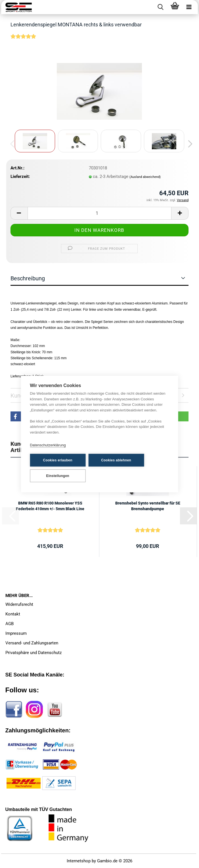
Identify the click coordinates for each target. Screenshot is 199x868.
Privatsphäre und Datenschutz (33, 653)
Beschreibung (28, 278)
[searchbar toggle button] (161, 7)
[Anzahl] (99, 213)
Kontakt (13, 614)
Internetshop (79, 861)
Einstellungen (58, 476)
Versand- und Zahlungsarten (32, 643)
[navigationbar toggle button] (189, 7)
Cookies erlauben (58, 460)
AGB (10, 624)
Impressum (16, 633)
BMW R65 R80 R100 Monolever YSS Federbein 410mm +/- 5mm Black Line (50, 506)
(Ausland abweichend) (145, 177)
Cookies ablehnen (116, 460)
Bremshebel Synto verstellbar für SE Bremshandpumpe (148, 506)
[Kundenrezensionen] (23, 40)
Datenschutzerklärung (48, 445)
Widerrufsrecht (19, 604)
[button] (188, 144)
